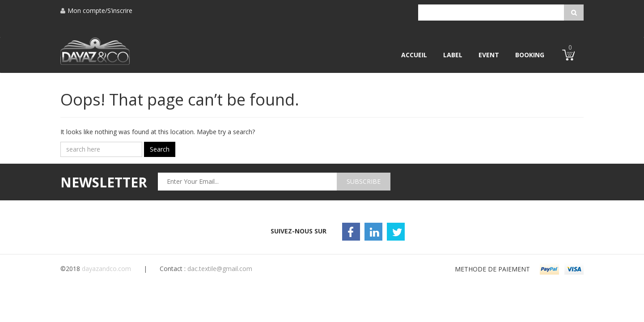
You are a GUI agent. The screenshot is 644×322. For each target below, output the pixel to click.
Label (453, 55)
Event (489, 55)
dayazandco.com (106, 269)
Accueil (414, 55)
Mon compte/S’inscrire (96, 11)
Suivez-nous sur (299, 231)
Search (160, 149)
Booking (530, 55)
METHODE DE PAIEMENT (492, 269)
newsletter (104, 182)
